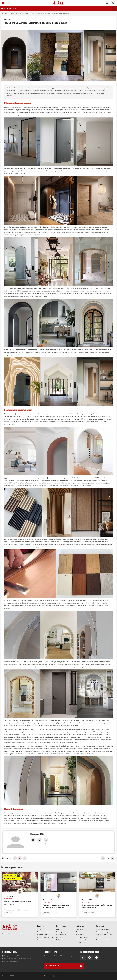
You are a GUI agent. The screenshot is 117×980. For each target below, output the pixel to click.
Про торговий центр (45, 937)
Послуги (79, 929)
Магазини (80, 935)
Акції (78, 932)
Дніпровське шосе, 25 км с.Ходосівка (18, 959)
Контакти (40, 940)
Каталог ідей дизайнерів (81, 941)
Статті (58, 937)
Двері (98, 937)
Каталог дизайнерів (84, 937)
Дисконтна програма (45, 932)
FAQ (58, 940)
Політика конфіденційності (53, 976)
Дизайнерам (61, 935)
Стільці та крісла (102, 940)
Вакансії (60, 929)
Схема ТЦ (40, 929)
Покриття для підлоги (104, 935)
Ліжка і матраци (102, 932)
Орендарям (61, 932)
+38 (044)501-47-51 (12, 961)
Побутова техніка (103, 929)
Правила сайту (42, 935)
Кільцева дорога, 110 (11, 956)
